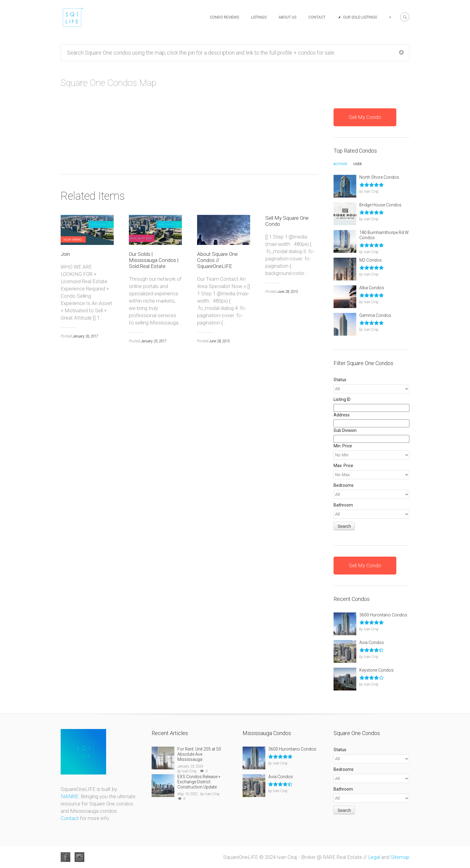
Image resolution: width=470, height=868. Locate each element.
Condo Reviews (224, 17)
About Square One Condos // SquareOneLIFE (217, 357)
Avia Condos (372, 643)
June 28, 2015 (219, 438)
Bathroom (343, 505)
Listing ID (342, 399)
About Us (287, 17)
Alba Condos (372, 288)
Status (340, 380)
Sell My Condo (365, 117)
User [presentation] (358, 164)
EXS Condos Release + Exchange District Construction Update (199, 782)
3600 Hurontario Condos (383, 615)
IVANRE (69, 796)
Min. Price (343, 446)
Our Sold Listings (357, 17)
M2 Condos (371, 260)
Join (65, 351)
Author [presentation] (340, 164)
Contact (317, 17)
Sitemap (400, 857)
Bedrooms (344, 485)
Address (342, 415)
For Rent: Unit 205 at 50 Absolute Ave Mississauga (199, 754)
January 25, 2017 (153, 438)
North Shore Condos (379, 177)
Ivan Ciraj (371, 192)
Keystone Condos (376, 670)
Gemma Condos (375, 315)
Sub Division (345, 430)
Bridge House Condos (380, 205)
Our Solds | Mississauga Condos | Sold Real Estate (154, 357)
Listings (259, 17)
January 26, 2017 (85, 433)
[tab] (340, 166)
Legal (374, 857)
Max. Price (343, 466)
